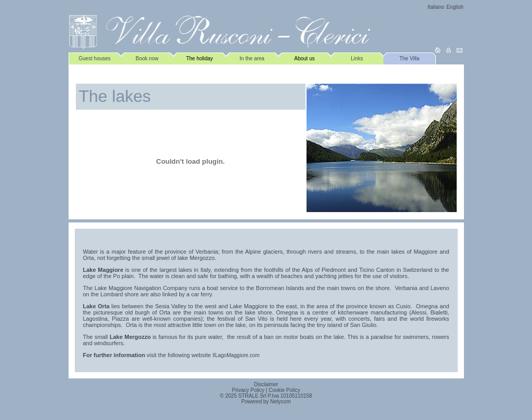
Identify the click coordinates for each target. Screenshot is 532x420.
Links (357, 58)
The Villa (410, 58)
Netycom (280, 402)
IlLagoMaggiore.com (236, 355)
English (455, 7)
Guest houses (95, 58)
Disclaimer (266, 384)
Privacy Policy (248, 390)
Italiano (436, 7)
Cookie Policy (284, 390)
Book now (147, 58)
